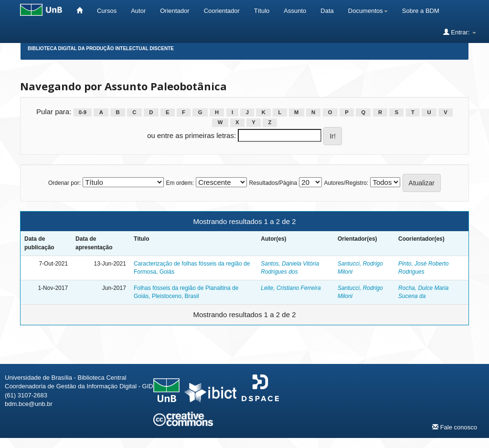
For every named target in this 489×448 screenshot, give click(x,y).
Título (262, 11)
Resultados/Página (273, 183)
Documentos (368, 11)
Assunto (295, 11)
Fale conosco (455, 427)
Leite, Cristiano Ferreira (291, 288)
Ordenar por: (64, 183)
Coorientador (222, 11)
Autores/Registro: (346, 183)
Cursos (107, 11)
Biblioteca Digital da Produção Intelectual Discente (101, 48)
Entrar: (460, 32)
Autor (138, 11)
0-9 (83, 112)
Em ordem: (180, 183)
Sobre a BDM (421, 11)
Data (327, 11)
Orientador (175, 11)
